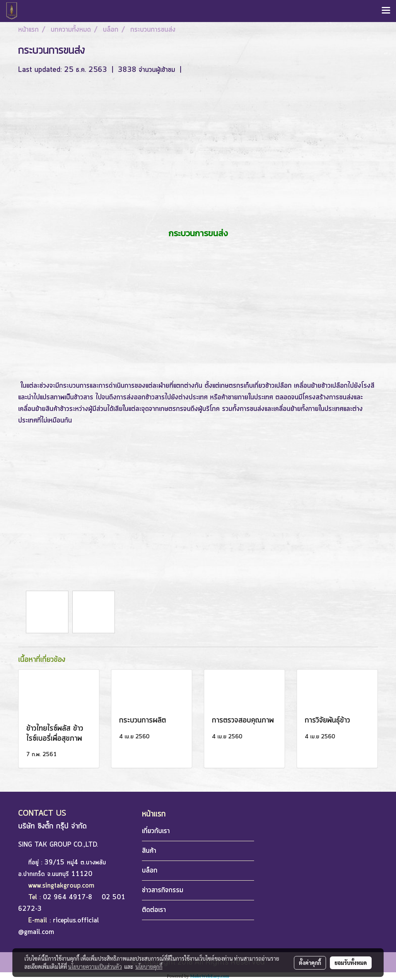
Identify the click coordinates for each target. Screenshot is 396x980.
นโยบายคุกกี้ (149, 966)
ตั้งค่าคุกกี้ (310, 963)
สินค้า (149, 851)
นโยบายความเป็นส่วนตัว (95, 966)
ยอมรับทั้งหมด (351, 963)
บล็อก (150, 871)
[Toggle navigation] (386, 11)
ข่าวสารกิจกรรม (163, 890)
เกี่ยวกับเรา (156, 831)
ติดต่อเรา (154, 910)
